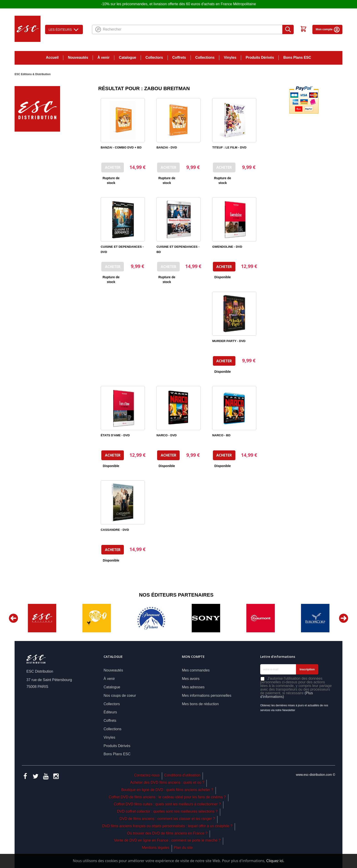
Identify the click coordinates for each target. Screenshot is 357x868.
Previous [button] (13, 618)
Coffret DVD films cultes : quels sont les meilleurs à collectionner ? (167, 804)
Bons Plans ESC (297, 57)
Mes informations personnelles (207, 696)
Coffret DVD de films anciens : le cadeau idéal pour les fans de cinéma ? (167, 797)
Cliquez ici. (275, 861)
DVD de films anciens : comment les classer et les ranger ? (167, 819)
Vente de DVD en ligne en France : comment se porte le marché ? (167, 840)
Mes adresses (193, 687)
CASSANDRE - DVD (115, 530)
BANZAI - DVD (167, 147)
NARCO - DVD (167, 435)
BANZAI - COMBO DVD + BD (121, 147)
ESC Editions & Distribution (33, 74)
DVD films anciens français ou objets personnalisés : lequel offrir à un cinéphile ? (167, 826)
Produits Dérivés (260, 57)
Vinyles (230, 57)
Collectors (154, 57)
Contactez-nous (147, 775)
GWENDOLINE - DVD (227, 247)
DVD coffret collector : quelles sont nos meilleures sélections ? (167, 811)
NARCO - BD (221, 435)
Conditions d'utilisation (182, 775)
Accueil (52, 57)
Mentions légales (156, 848)
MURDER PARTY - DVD (229, 341)
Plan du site (183, 848)
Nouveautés (78, 57)
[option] (42, 618)
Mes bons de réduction (200, 704)
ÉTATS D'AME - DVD (115, 435)
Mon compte (328, 29)
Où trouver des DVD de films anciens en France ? (167, 833)
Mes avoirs (191, 679)
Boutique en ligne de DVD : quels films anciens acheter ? (167, 790)
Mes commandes (196, 670)
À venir (103, 57)
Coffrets (179, 57)
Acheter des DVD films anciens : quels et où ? (167, 782)
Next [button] (344, 618)
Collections (205, 57)
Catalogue (127, 57)
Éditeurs (110, 712)
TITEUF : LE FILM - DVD (229, 147)
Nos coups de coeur (120, 696)
